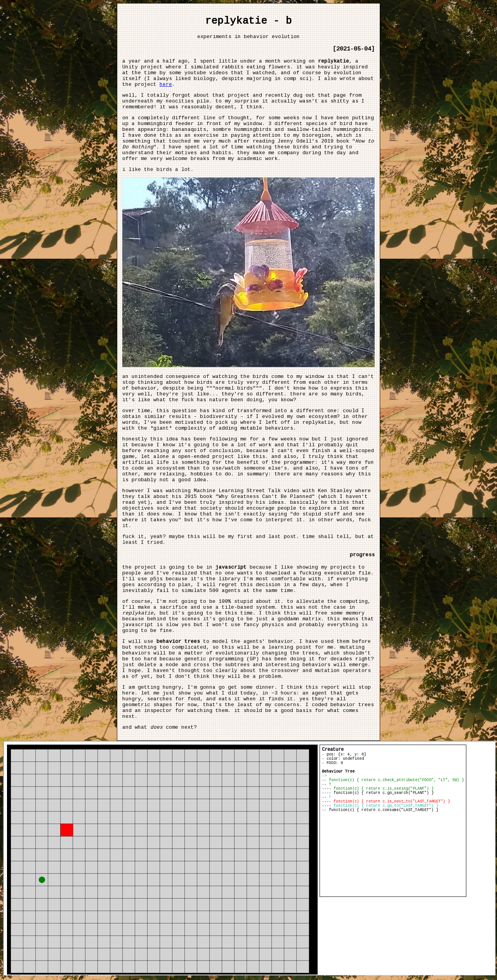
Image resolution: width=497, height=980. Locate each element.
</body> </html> (249, 858)
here (166, 84)
